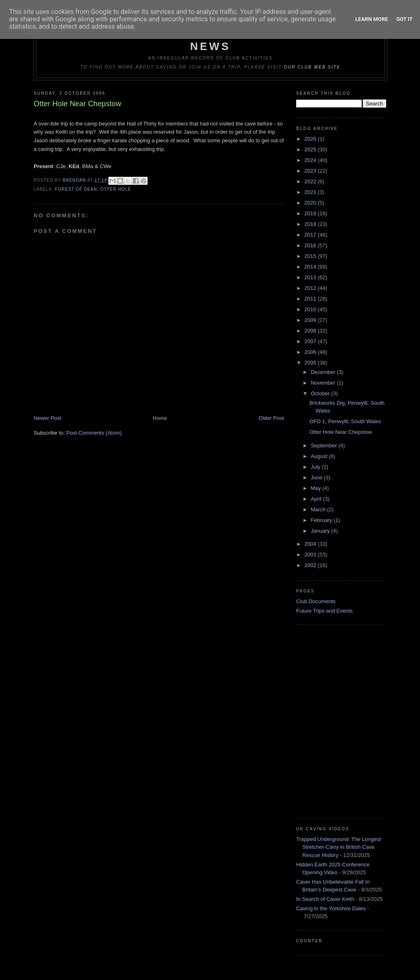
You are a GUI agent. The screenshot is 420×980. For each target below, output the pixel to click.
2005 (311, 363)
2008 (311, 331)
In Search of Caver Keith (325, 899)
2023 (311, 171)
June (317, 477)
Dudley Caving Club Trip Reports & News (211, 40)
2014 (311, 267)
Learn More (372, 19)
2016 (311, 245)
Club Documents (316, 601)
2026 (311, 139)
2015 (311, 256)
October (321, 393)
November (324, 383)
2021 (311, 192)
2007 (311, 341)
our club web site (312, 67)
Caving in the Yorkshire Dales (331, 908)
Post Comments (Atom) (94, 433)
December (324, 372)
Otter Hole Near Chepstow (340, 432)
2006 (311, 352)
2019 (311, 213)
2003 (311, 555)
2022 (311, 181)
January (321, 531)
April (317, 499)
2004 (311, 544)
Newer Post (47, 418)
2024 (311, 160)
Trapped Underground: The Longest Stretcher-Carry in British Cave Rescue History (339, 847)
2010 (311, 309)
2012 (311, 288)
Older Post (271, 418)
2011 (311, 299)
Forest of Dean (76, 189)
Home (160, 418)
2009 (311, 320)
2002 (311, 565)
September (325, 446)
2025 (311, 149)
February (322, 520)
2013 (311, 277)
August (320, 456)
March (319, 509)
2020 (311, 203)
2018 (311, 224)
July (316, 467)
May (317, 488)
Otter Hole (116, 189)
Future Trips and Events (324, 611)
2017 (311, 235)
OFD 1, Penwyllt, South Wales (345, 421)
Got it (404, 19)
